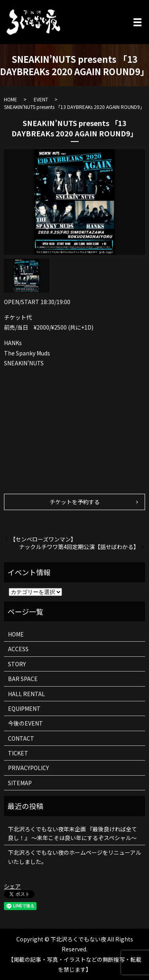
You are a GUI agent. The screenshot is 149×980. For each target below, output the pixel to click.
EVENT (41, 99)
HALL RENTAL (26, 694)
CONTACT (21, 738)
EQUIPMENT (24, 708)
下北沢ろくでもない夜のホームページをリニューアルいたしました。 (74, 857)
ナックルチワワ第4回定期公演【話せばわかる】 (79, 547)
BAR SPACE (23, 679)
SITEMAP (20, 783)
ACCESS (18, 649)
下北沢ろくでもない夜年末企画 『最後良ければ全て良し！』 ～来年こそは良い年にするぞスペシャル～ (73, 833)
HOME (11, 99)
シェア (12, 886)
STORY (17, 664)
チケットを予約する (75, 502)
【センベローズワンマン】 (43, 539)
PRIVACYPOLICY (28, 768)
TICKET (18, 753)
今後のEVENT (25, 723)
